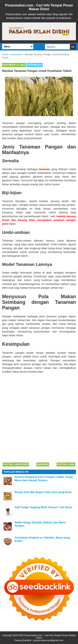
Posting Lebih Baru (16, 464)
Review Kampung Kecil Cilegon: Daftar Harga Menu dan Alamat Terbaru (44, 479)
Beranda (43, 464)
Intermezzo (35, 65)
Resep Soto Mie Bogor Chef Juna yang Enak (43, 492)
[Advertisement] (39, 417)
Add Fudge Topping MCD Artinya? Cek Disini (43, 507)
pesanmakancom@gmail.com (48, 640)
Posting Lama (66, 464)
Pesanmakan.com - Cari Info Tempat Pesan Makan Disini (39, 7)
